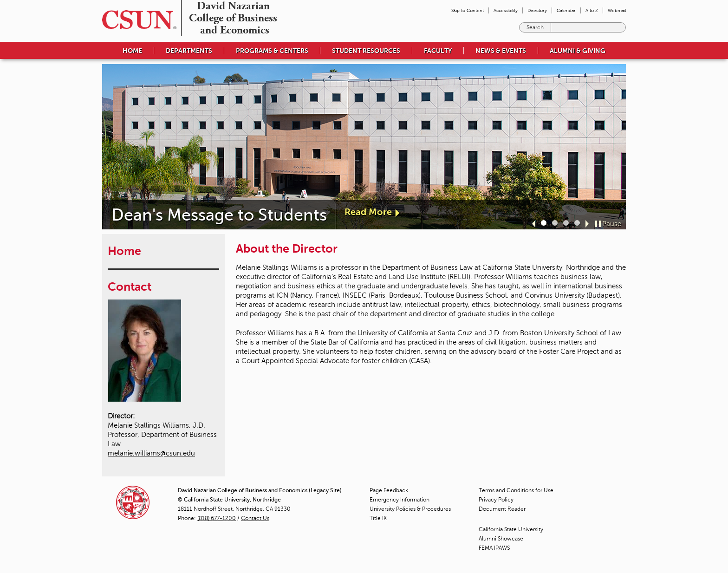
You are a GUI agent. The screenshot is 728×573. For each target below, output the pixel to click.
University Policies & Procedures (410, 509)
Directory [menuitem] (537, 10)
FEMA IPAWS (494, 548)
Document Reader (502, 509)
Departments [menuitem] (189, 51)
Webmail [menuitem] (617, 10)
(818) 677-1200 (217, 518)
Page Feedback (389, 490)
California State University (511, 529)
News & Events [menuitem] (501, 51)
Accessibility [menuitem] (506, 10)
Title (378, 518)
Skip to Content (468, 10)
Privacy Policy (496, 500)
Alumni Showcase (501, 539)
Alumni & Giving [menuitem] (578, 51)
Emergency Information (400, 500)
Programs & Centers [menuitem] (272, 51)
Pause (612, 224)
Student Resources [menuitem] (366, 51)
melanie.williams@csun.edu (151, 453)
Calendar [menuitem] (566, 10)
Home (124, 251)
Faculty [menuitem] (438, 51)
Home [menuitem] (132, 51)
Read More (368, 212)
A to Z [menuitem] (592, 10)
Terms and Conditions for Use (516, 490)
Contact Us (255, 518)
